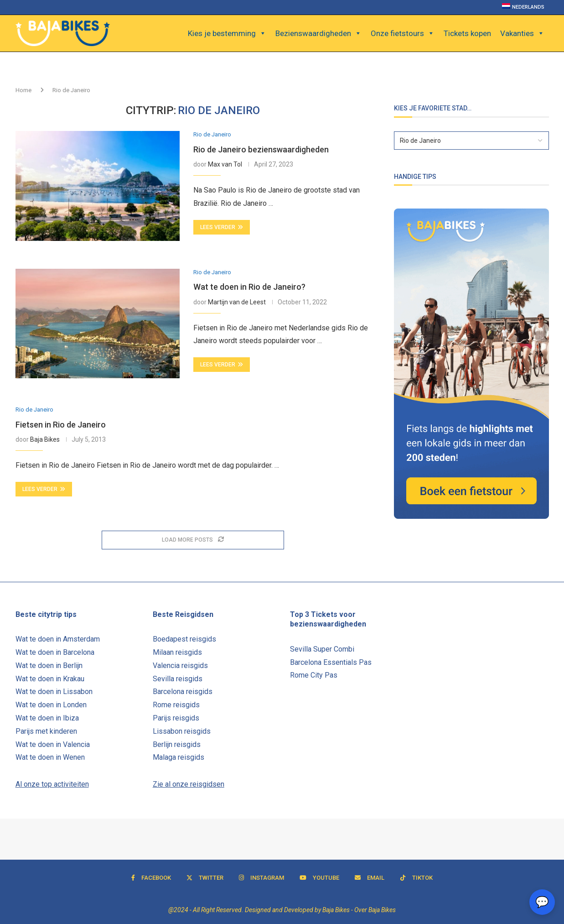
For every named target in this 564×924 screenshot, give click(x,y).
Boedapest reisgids (184, 639)
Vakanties (522, 33)
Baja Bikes (45, 439)
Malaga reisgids (179, 757)
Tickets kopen (467, 33)
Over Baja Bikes (375, 910)
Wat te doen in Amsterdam (58, 639)
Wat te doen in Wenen (50, 757)
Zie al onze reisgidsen (189, 784)
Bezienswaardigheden (318, 33)
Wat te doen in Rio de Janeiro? (249, 287)
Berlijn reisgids (177, 744)
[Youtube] (319, 878)
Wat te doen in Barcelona (55, 652)
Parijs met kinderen (46, 731)
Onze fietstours (403, 33)
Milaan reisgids (177, 652)
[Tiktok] (416, 878)
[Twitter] (205, 878)
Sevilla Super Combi (322, 649)
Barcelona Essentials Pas (331, 662)
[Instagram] (261, 878)
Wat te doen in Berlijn (49, 666)
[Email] (370, 878)
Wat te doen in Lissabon (54, 692)
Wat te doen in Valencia (53, 744)
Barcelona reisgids (183, 692)
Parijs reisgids (176, 718)
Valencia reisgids (180, 666)
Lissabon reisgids (182, 731)
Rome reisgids (176, 705)
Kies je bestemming (227, 33)
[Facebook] (151, 878)
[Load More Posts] (193, 540)
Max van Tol (225, 164)
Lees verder (222, 227)
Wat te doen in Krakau (50, 679)
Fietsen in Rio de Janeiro (61, 425)
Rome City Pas (314, 675)
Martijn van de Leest (237, 302)
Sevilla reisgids (178, 679)
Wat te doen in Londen (51, 705)
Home (23, 90)
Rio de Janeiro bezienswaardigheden (261, 149)
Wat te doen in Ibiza (47, 718)
